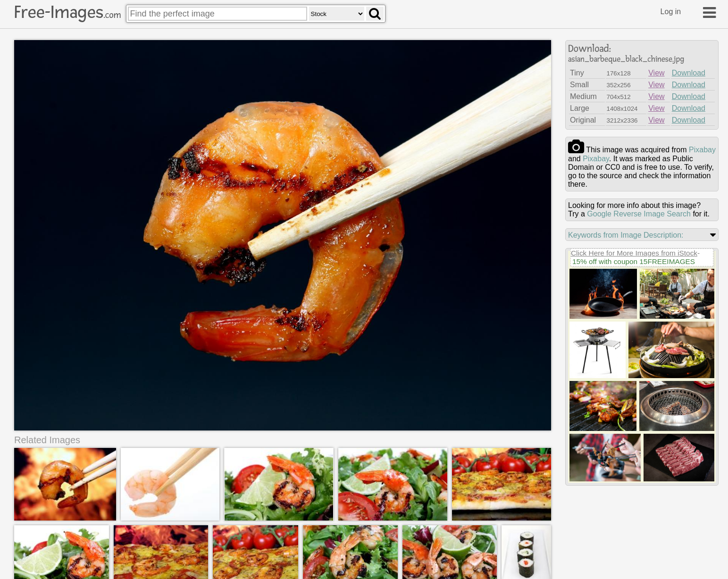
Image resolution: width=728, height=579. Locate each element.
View (656, 73)
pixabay (702, 150)
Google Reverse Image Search (639, 214)
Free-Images (67, 12)
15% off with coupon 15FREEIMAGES (634, 261)
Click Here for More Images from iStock (634, 253)
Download (689, 73)
